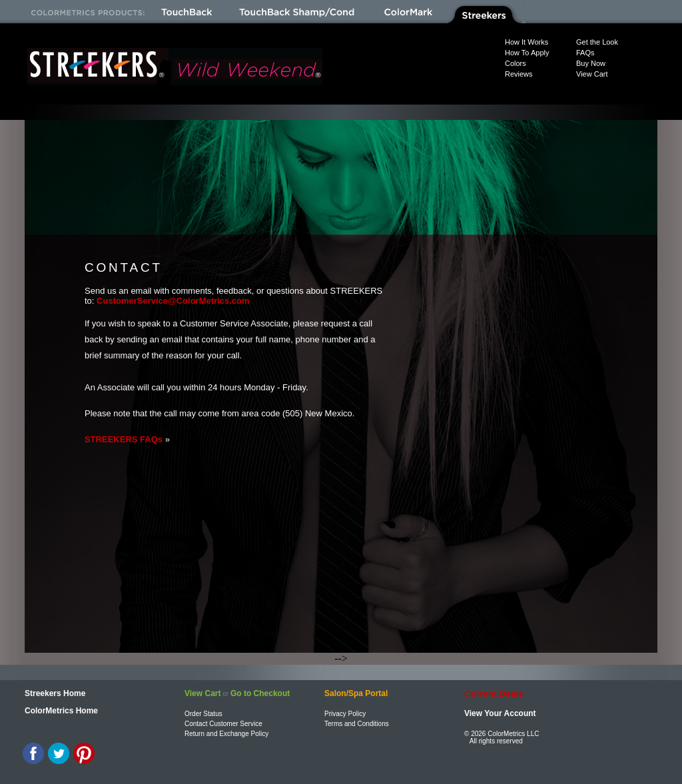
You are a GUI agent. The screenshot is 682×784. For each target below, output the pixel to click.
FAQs (585, 53)
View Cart (592, 74)
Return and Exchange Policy (226, 734)
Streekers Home (55, 693)
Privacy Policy (345, 714)
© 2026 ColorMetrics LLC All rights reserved (502, 737)
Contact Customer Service (223, 724)
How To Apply (527, 53)
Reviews (519, 74)
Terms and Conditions (357, 724)
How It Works (526, 42)
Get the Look (597, 42)
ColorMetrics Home (61, 711)
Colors (515, 63)
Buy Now (591, 63)
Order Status (203, 714)
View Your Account (500, 713)
